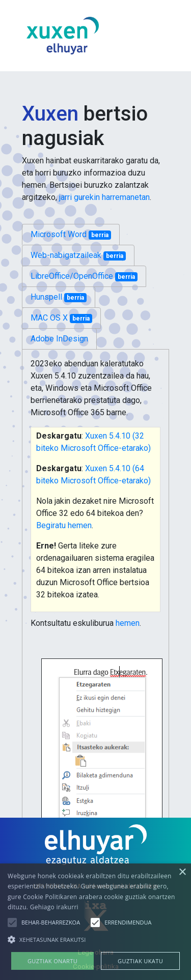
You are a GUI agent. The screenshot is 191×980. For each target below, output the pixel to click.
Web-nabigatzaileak (78, 255)
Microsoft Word (71, 235)
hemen (128, 623)
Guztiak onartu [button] (52, 961)
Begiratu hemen (64, 525)
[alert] (95, 922)
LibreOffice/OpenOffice (84, 276)
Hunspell (59, 297)
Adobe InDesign (59, 339)
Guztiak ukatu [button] (140, 961)
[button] (12, 923)
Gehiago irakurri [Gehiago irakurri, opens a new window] (54, 907)
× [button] (182, 872)
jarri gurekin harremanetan (104, 197)
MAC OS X (61, 318)
